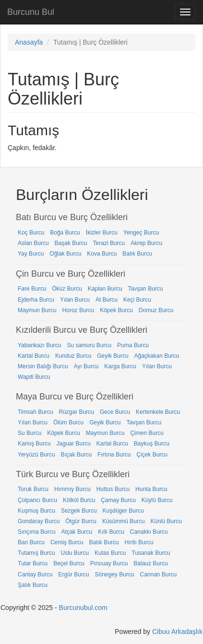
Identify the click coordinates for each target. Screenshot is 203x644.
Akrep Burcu (146, 243)
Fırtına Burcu (114, 455)
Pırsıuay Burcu (109, 563)
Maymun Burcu (37, 310)
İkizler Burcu (102, 233)
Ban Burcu (31, 542)
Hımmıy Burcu (72, 489)
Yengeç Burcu (141, 233)
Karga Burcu (120, 366)
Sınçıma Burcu (37, 532)
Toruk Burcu (33, 489)
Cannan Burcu (158, 574)
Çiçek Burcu (152, 455)
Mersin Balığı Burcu (43, 366)
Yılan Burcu (75, 300)
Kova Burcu (102, 254)
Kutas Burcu (110, 553)
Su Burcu (30, 433)
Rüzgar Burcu (76, 412)
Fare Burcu (32, 289)
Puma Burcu (133, 345)
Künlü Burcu (166, 521)
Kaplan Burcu (105, 289)
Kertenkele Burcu (158, 412)
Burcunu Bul (31, 12)
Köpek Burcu (116, 310)
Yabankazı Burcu (40, 345)
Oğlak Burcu (65, 254)
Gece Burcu (115, 412)
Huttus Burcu (113, 489)
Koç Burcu (31, 233)
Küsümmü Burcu (124, 521)
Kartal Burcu (34, 356)
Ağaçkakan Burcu (156, 356)
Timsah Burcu (36, 412)
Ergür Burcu (74, 574)
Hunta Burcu (151, 489)
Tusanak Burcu (151, 553)
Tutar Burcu (33, 563)
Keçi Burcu (137, 300)
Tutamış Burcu (36, 553)
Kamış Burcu (34, 444)
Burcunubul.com (83, 608)
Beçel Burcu (69, 563)
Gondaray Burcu (39, 521)
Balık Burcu (137, 254)
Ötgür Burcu (81, 521)
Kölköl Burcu (79, 500)
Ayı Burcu (86, 366)
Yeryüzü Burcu (36, 455)
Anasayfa (29, 42)
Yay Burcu (31, 254)
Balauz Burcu (150, 563)
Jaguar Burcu (74, 444)
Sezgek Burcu (79, 511)
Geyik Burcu (113, 356)
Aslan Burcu (33, 243)
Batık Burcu (104, 542)
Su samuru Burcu (89, 345)
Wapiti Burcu (34, 377)
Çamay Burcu (118, 500)
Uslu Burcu (75, 553)
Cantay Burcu (35, 574)
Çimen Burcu (147, 433)
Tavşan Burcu (146, 289)
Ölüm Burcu (68, 422)
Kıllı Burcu (111, 532)
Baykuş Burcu (152, 444)
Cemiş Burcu (67, 542)
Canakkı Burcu (149, 532)
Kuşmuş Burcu (36, 511)
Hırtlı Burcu (139, 542)
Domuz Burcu (156, 310)
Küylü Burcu (157, 500)
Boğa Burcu (65, 233)
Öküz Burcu (67, 289)
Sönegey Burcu (115, 574)
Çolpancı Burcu (37, 500)
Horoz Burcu (78, 310)
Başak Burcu (71, 243)
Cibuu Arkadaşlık (177, 632)
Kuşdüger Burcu (123, 511)
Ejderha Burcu (36, 300)
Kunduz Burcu (73, 356)
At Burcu (107, 300)
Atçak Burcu (77, 532)
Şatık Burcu (33, 585)
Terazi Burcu (109, 243)
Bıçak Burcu (77, 455)
